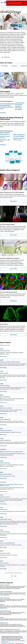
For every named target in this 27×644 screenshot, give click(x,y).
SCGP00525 (3, 450)
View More (3, 113)
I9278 (1, 428)
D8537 (2, 360)
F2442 (1, 530)
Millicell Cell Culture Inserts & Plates (19, 139)
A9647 (2, 472)
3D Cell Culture (5, 66)
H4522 (2, 508)
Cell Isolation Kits (20, 103)
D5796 (2, 438)
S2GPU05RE (3, 482)
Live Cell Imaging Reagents (7, 104)
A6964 (2, 551)
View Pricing (3, 356)
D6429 (2, 417)
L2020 (1, 371)
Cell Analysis (14, 66)
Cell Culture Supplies (19, 136)
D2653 (2, 461)
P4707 (2, 541)
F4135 (1, 495)
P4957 (2, 561)
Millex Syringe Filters (19, 135)
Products (3, 10)
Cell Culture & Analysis (10, 10)
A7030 (2, 406)
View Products (13, 201)
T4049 (2, 517)
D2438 (2, 384)
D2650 (2, 349)
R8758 (2, 395)
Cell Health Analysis (5, 105)
